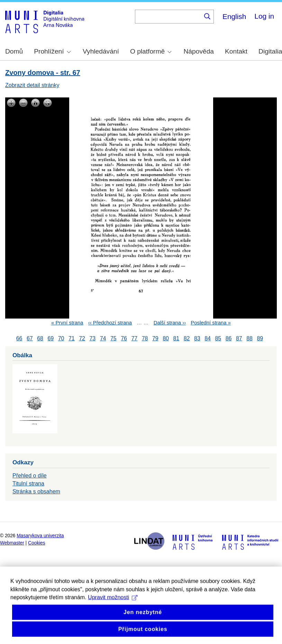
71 (72, 338)
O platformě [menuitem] (151, 51)
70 (61, 338)
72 (82, 338)
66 (19, 338)
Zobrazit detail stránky (32, 85)
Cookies (37, 543)
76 (124, 338)
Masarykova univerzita (40, 536)
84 (208, 338)
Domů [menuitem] (14, 51)
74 (103, 338)
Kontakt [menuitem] (236, 51)
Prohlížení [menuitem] (52, 51)
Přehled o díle (30, 476)
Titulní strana (28, 484)
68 (40, 338)
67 (30, 338)
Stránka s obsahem (36, 491)
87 (239, 338)
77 (134, 338)
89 (260, 338)
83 (197, 338)
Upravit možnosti (113, 607)
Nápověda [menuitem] (199, 51)
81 (176, 338)
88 (249, 338)
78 (145, 338)
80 (166, 338)
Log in (264, 16)
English (234, 16)
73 (92, 338)
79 (155, 338)
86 (229, 338)
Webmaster (12, 543)
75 (113, 338)
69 (51, 338)
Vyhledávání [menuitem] (101, 51)
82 (187, 338)
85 (218, 338)
